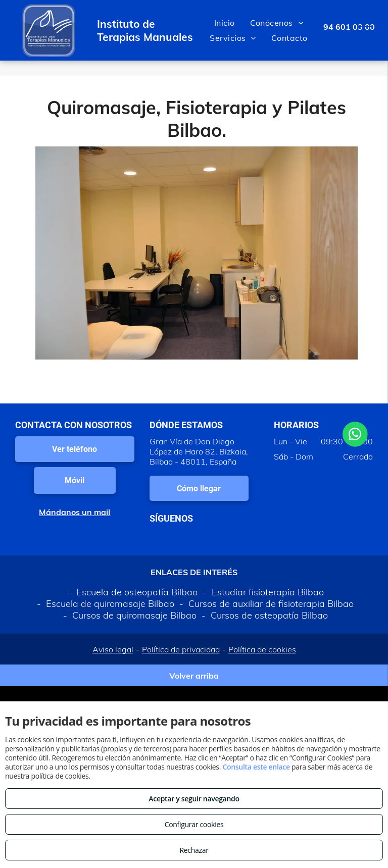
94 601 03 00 (349, 27)
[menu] (366, 30)
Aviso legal (113, 649)
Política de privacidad (181, 649)
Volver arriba (194, 676)
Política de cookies (262, 649)
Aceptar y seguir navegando (194, 799)
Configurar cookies (194, 824)
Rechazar (194, 850)
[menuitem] (225, 23)
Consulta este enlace (256, 767)
